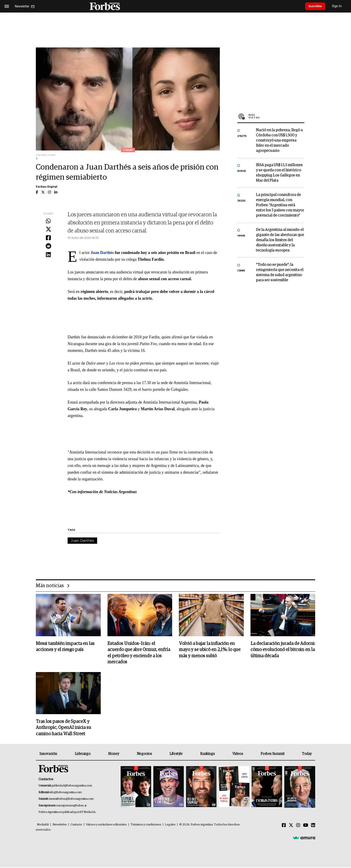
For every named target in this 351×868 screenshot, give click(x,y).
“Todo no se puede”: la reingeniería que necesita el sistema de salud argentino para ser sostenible (280, 273)
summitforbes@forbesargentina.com (71, 800)
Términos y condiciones (146, 825)
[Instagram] (298, 826)
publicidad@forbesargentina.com (72, 787)
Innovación (48, 754)
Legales (170, 825)
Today (307, 754)
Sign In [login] (340, 6)
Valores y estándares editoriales (106, 825)
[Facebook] (284, 826)
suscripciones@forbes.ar (72, 806)
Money (114, 754)
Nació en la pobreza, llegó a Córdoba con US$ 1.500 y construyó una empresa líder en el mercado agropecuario (279, 141)
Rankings (207, 754)
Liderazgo (83, 754)
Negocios (144, 754)
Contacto (76, 825)
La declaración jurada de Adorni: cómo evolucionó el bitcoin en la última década (283, 650)
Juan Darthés (82, 540)
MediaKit (43, 825)
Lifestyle (176, 754)
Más (276, 116)
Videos (238, 754)
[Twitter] (291, 826)
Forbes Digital (47, 187)
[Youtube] (306, 826)
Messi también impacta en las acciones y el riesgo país (65, 647)
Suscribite (317, 6)
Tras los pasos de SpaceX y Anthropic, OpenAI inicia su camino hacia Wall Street (63, 728)
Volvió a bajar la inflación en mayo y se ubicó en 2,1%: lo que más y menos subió (210, 650)
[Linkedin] (313, 826)
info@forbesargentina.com (66, 793)
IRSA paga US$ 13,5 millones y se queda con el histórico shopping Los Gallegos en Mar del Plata (279, 173)
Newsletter (60, 825)
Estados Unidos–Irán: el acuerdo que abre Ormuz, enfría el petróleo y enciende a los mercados (139, 653)
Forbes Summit (272, 754)
